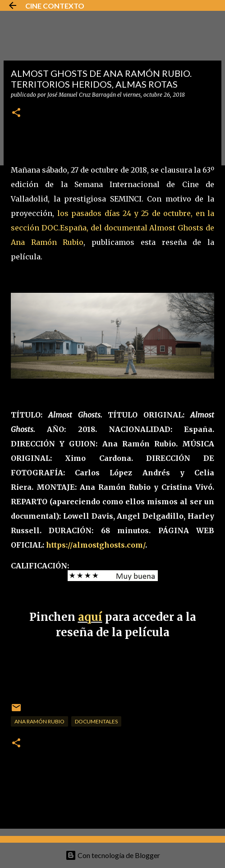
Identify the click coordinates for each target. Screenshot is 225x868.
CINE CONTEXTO (55, 6)
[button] (16, 113)
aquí (90, 617)
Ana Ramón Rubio (39, 721)
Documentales (96, 721)
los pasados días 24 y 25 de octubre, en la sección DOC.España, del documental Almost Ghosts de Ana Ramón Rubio (112, 228)
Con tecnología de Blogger (113, 855)
